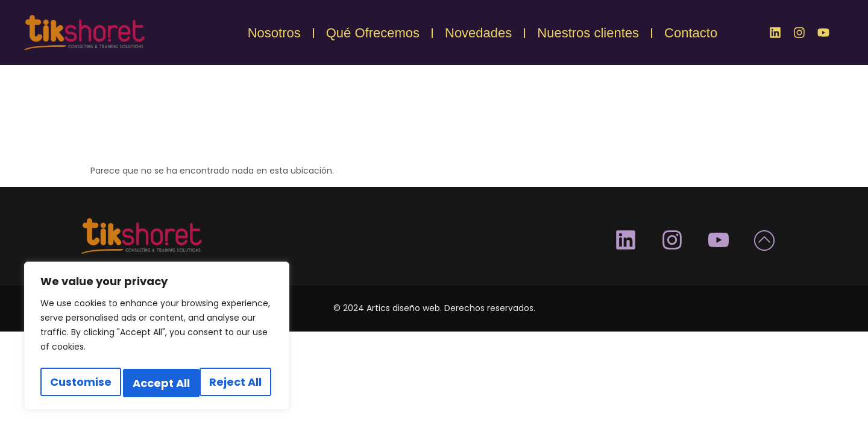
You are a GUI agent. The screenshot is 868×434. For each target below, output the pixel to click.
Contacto (691, 33)
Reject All (159, 383)
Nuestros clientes (588, 33)
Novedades (478, 33)
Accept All (236, 383)
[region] (157, 338)
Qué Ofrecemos (373, 33)
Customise (80, 383)
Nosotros (274, 33)
